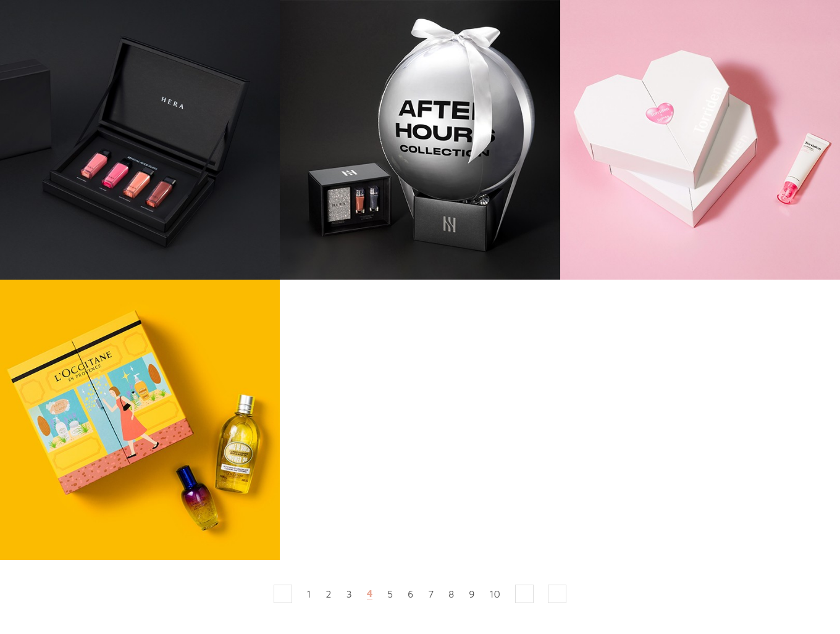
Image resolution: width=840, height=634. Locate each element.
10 (495, 594)
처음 (283, 594)
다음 (524, 594)
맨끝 (557, 594)
